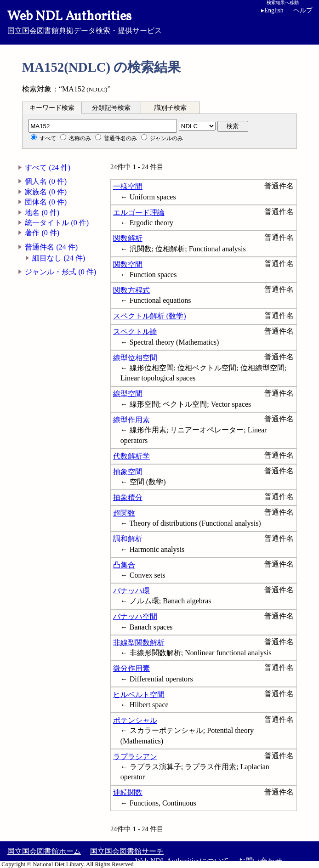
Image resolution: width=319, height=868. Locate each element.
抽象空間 (128, 472)
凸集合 (124, 565)
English (272, 10)
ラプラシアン (135, 757)
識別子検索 (171, 108)
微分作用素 (131, 668)
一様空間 (128, 186)
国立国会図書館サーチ (127, 851)
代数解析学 (131, 456)
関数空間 (128, 264)
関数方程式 (131, 290)
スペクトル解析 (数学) (150, 316)
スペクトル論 (135, 332)
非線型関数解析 (139, 643)
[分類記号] (103, 126)
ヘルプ (303, 10)
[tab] (52, 108)
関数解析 (128, 238)
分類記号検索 (111, 108)
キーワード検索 (52, 108)
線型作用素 (131, 420)
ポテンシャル (135, 720)
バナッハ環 (131, 591)
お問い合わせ (260, 861)
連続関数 (128, 792)
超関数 (124, 513)
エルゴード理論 (139, 213)
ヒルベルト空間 (139, 695)
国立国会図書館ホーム (44, 851)
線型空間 (128, 394)
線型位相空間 (135, 358)
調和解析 (128, 539)
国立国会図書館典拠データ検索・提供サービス (159, 21)
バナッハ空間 (135, 616)
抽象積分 (128, 497)
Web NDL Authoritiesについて (182, 861)
